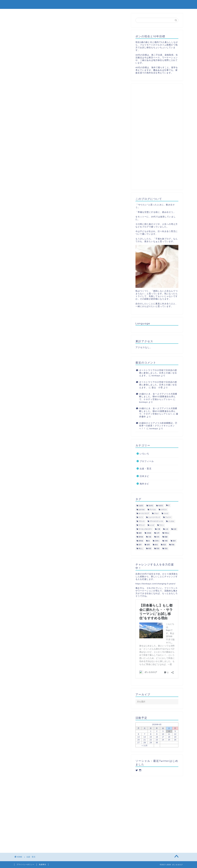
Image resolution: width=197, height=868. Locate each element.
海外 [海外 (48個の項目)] (174, 541)
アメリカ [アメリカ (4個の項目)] (153, 510)
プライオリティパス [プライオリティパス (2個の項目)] (156, 521)
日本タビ (137, 5)
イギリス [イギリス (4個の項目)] (164, 510)
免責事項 (42, 864)
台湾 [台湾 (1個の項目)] (158, 533)
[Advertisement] (157, 137)
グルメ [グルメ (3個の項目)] (156, 513)
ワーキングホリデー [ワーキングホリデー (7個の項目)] (145, 529)
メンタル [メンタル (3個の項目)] (171, 521)
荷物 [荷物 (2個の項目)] (173, 545)
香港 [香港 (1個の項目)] (158, 549)
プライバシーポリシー (25, 864)
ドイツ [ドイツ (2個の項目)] (141, 517)
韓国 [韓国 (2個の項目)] (150, 549)
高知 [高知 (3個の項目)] (166, 549)
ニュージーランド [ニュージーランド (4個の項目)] (154, 517)
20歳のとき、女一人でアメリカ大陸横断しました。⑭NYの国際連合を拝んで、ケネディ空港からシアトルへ (158, 397)
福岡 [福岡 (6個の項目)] (148, 545)
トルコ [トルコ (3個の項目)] (166, 513)
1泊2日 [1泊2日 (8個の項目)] (141, 506)
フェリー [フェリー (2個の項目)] (168, 517)
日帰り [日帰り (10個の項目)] (157, 541)
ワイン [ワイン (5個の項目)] (162, 525)
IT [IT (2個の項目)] (169, 506)
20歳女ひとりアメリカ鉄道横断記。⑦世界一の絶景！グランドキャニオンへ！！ (158, 426)
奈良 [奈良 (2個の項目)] (158, 537)
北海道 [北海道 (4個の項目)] (149, 533)
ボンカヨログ (24, 4)
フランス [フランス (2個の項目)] (142, 521)
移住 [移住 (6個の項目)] (156, 545)
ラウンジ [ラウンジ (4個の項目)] (142, 525)
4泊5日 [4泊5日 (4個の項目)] (161, 506)
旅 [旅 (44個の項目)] (149, 541)
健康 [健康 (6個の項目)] (140, 533)
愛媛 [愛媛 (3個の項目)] (166, 537)
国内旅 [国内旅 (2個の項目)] (141, 537)
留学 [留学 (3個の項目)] (140, 545)
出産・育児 (119, 5)
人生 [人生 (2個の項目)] (167, 529)
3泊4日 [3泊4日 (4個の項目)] (151, 506)
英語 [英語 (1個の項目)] (164, 545)
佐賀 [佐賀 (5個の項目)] (175, 529)
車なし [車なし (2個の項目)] (141, 549)
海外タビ (154, 5)
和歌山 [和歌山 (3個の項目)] (167, 533)
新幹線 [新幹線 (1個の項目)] (141, 541)
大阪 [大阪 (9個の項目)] (150, 537)
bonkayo (156, 376)
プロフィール (173, 5)
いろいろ (144, 454)
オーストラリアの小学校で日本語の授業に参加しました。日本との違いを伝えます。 (158, 373)
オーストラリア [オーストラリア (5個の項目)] (144, 513)
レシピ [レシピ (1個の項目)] (152, 525)
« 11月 (145, 746)
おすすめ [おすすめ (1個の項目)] (142, 510)
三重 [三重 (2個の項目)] (159, 529)
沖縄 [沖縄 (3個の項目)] (166, 541)
